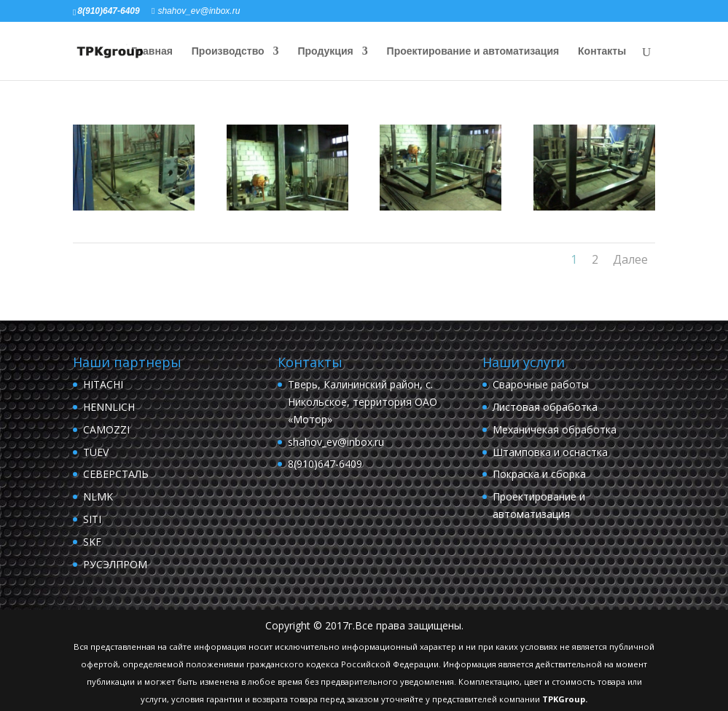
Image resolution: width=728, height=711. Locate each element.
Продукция (326, 51)
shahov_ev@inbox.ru (336, 442)
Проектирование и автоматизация (473, 51)
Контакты (602, 51)
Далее (630, 259)
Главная (152, 51)
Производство (228, 51)
